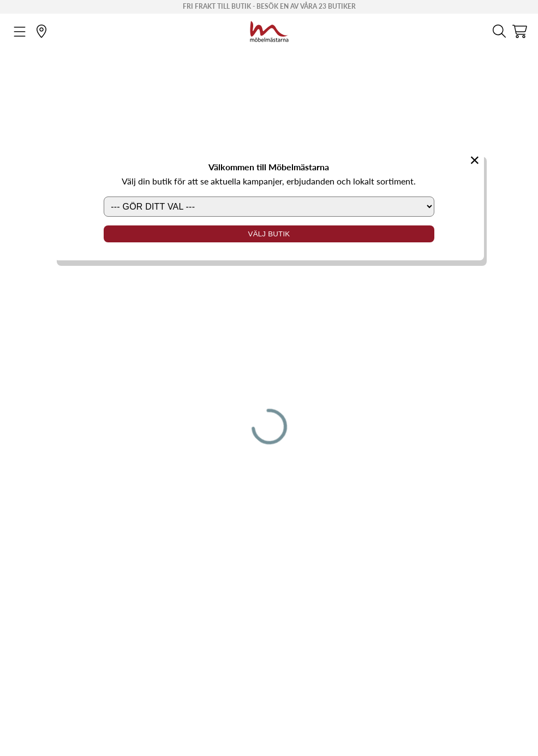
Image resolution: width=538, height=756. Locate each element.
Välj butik (269, 234)
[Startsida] (269, 30)
